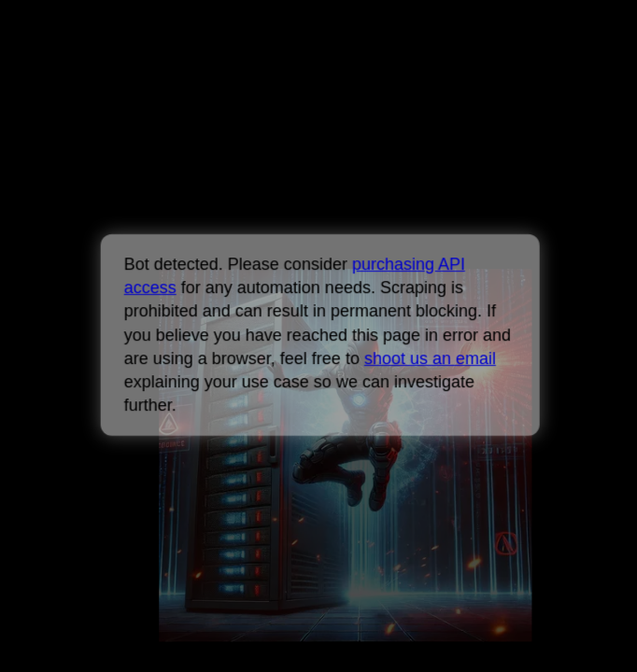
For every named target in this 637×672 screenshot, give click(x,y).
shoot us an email (429, 358)
